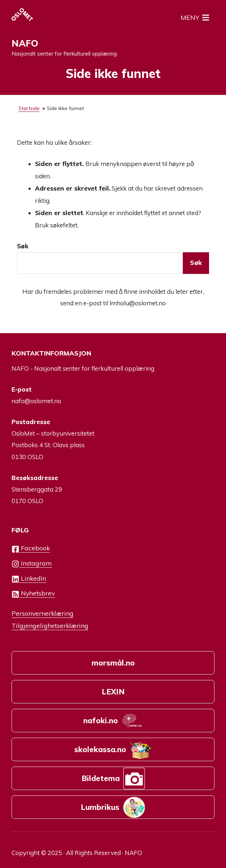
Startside (29, 108)
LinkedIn (29, 579)
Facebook (31, 548)
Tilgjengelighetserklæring (50, 625)
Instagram (32, 564)
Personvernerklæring (43, 613)
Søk (23, 246)
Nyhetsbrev (33, 594)
